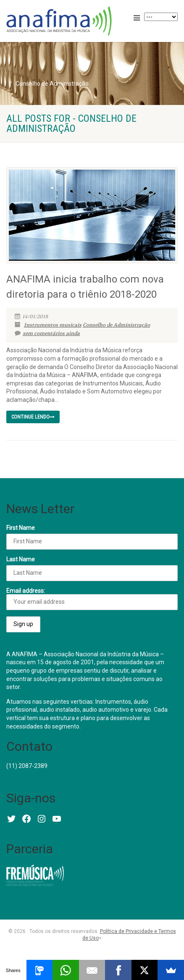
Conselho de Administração (116, 325)
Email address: (92, 599)
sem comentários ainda (47, 333)
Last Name (21, 559)
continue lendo (33, 417)
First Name (21, 528)
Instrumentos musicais (53, 325)
